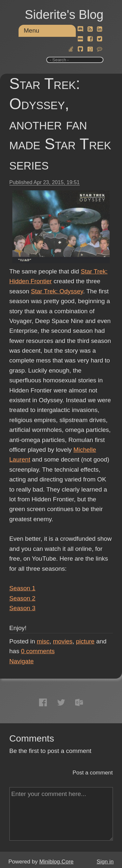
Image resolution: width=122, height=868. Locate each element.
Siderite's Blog (64, 15)
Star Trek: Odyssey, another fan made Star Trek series (60, 124)
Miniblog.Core (56, 862)
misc (43, 641)
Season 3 (22, 608)
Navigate (22, 661)
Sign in (105, 862)
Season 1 (22, 588)
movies (63, 641)
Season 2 (22, 598)
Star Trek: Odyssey (57, 291)
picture (85, 641)
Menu (32, 30)
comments (38, 651)
